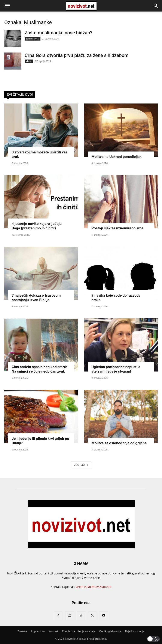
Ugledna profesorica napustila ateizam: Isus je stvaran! (116, 369)
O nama (22, 631)
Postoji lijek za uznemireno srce (117, 228)
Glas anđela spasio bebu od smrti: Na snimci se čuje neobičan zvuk (39, 369)
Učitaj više (81, 465)
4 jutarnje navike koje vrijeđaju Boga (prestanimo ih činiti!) (36, 226)
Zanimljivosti (33, 39)
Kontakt (53, 631)
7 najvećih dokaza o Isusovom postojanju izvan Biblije (36, 298)
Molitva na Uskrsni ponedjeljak (116, 157)
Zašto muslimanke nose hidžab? (59, 33)
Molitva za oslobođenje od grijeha (119, 443)
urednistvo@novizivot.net (94, 587)
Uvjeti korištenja (135, 631)
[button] (7, 6)
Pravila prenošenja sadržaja (78, 631)
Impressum (38, 631)
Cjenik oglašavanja (110, 631)
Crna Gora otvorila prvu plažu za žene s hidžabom (77, 55)
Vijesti (29, 61)
